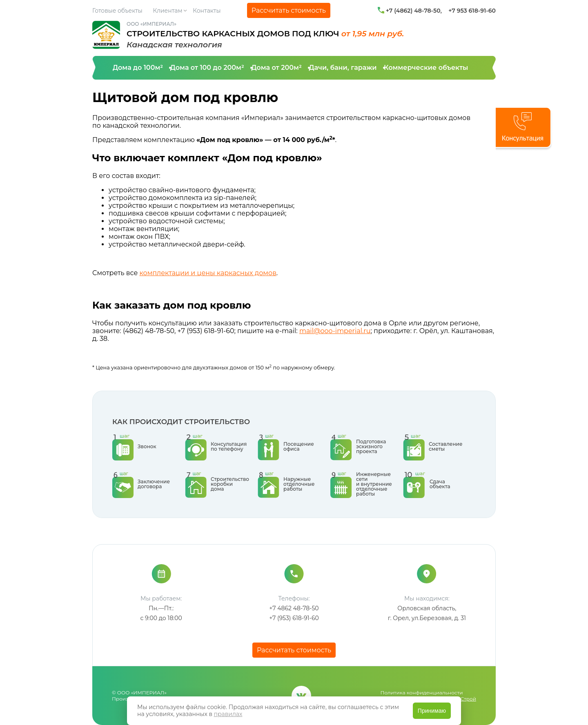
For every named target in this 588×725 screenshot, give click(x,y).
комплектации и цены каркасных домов (208, 273)
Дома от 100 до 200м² (207, 68)
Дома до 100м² (138, 68)
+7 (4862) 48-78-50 (413, 11)
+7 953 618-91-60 (472, 11)
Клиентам (168, 11)
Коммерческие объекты (426, 68)
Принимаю (432, 711)
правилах (228, 714)
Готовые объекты (117, 11)
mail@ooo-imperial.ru (335, 331)
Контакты (207, 11)
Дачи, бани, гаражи (343, 68)
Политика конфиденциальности (422, 693)
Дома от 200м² (276, 68)
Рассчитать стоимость (289, 10)
